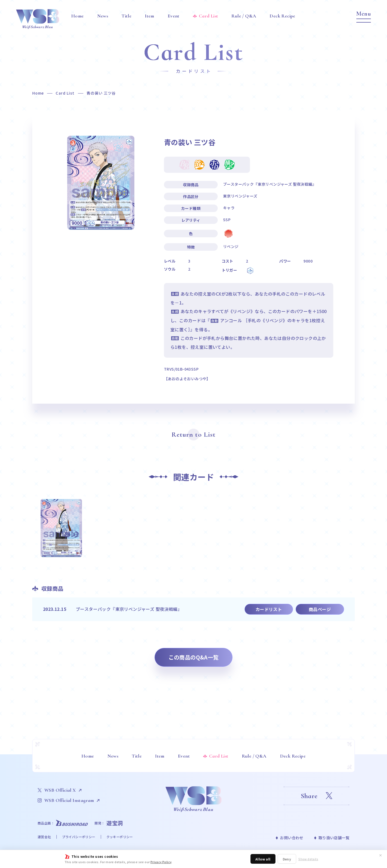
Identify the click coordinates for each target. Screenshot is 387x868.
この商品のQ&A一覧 (194, 657)
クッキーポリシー (120, 837)
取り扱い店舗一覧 (334, 838)
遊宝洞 (115, 823)
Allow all (263, 859)
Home (38, 93)
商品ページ (320, 609)
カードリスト (269, 609)
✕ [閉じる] (381, 855)
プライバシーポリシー (79, 837)
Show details (308, 859)
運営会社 (44, 837)
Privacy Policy (161, 862)
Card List (65, 93)
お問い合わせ (292, 838)
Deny (287, 859)
